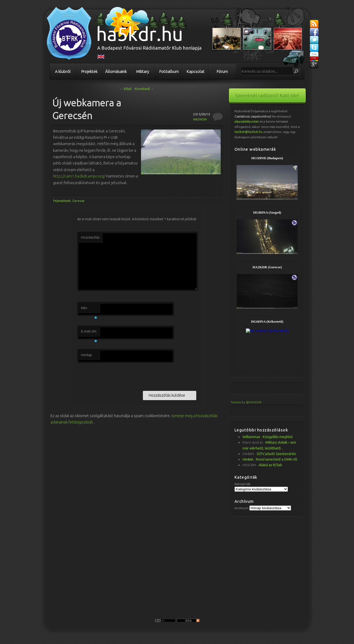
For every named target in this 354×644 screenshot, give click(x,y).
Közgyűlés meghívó (278, 437)
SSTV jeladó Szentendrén (276, 454)
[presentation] (118, 376)
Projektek (89, 72)
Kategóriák (242, 484)
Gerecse (78, 201)
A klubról (63, 72)
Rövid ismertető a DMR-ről (276, 459)
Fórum (222, 72)
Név (89, 309)
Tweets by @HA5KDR (246, 402)
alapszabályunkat (247, 121)
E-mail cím (89, 333)
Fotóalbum (169, 72)
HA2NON (200, 119)
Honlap (87, 355)
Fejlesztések (62, 201)
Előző (126, 89)
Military (143, 72)
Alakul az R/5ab (270, 465)
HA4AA (248, 459)
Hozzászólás (90, 237)
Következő (144, 89)
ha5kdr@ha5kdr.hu (249, 132)
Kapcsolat (196, 72)
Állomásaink (116, 72)
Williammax (251, 437)
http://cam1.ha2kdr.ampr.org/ (79, 176)
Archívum (242, 508)
